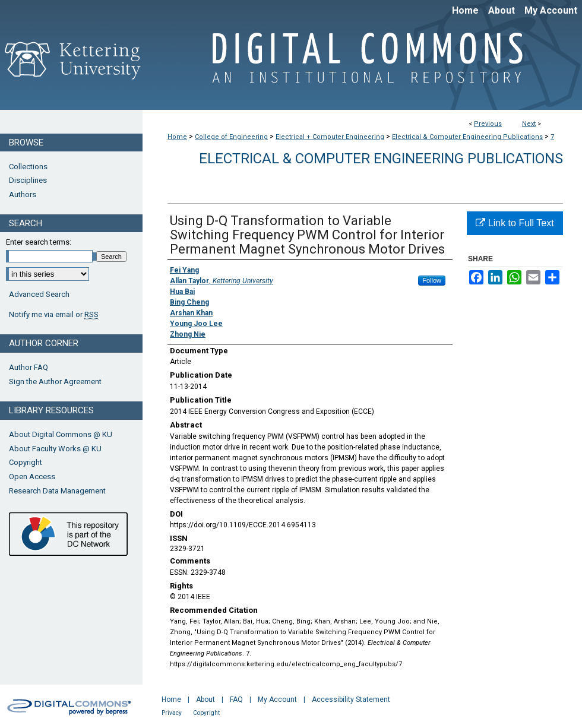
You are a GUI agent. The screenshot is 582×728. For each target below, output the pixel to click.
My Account (277, 699)
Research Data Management (57, 491)
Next (529, 124)
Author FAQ (29, 367)
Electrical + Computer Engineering (330, 137)
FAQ (236, 699)
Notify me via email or (54, 315)
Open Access (32, 477)
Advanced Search (39, 294)
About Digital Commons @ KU (61, 434)
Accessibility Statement (351, 699)
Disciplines (28, 180)
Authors (23, 194)
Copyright (26, 462)
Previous (488, 124)
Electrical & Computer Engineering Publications (467, 137)
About (205, 699)
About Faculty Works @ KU (55, 449)
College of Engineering (231, 137)
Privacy (172, 713)
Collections (28, 167)
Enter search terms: (39, 242)
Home (177, 137)
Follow (432, 280)
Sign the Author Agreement (55, 382)
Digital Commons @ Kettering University (362, 64)
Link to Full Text (515, 223)
